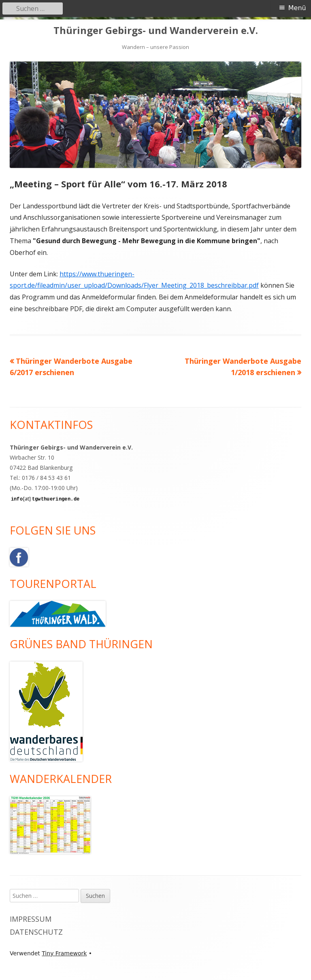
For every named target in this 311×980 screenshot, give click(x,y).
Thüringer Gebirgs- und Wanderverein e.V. (156, 31)
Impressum (31, 919)
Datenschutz (36, 932)
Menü (297, 8)
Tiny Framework (64, 953)
